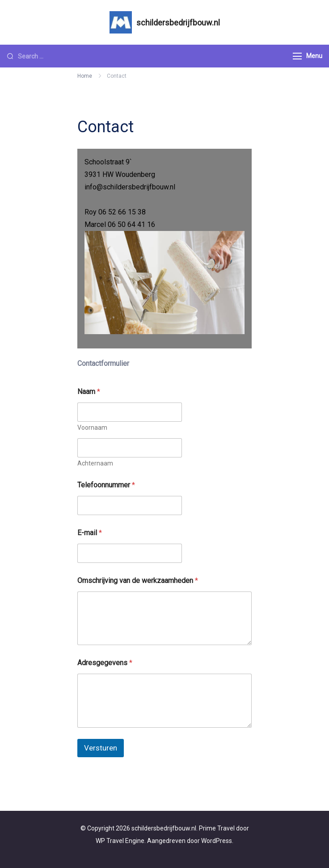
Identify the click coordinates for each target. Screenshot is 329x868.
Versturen (101, 748)
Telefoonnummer (106, 485)
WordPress (217, 841)
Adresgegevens (105, 663)
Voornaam (92, 428)
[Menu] (297, 56)
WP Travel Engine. (121, 841)
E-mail (90, 533)
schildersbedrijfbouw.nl (178, 23)
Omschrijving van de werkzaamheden (138, 581)
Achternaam (95, 463)
